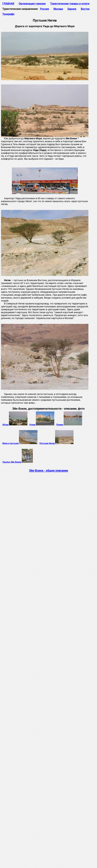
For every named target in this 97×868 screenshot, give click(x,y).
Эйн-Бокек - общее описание (48, 471)
